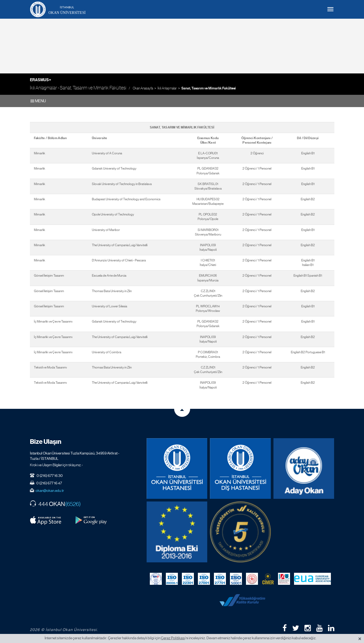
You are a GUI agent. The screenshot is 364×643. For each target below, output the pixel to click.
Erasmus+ (41, 80)
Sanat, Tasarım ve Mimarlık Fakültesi (209, 88)
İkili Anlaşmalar (167, 88)
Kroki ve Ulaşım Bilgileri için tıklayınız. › (56, 465)
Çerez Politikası (173, 638)
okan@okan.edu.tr (50, 491)
